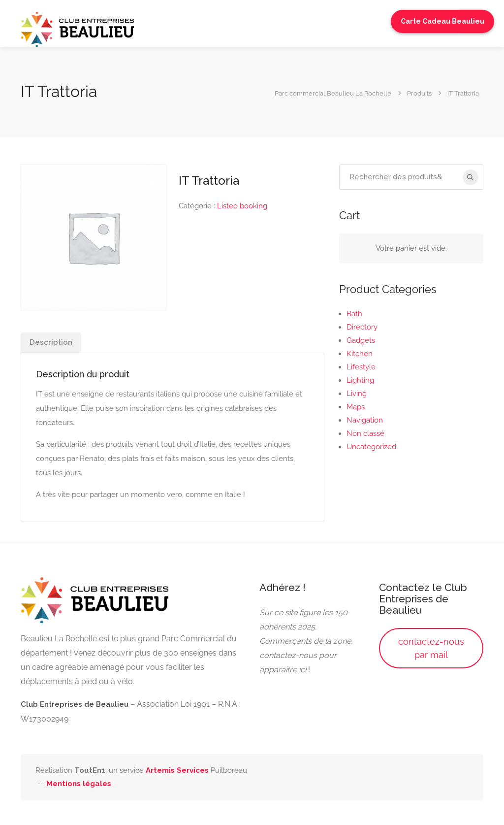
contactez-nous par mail (431, 648)
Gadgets (361, 340)
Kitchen (360, 354)
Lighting (360, 380)
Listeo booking (242, 206)
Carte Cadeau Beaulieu (442, 21)
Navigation (365, 420)
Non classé (365, 433)
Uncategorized (371, 447)
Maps (356, 407)
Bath (354, 314)
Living (357, 394)
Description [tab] (51, 342)
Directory (362, 327)
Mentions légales (79, 784)
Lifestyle (361, 367)
